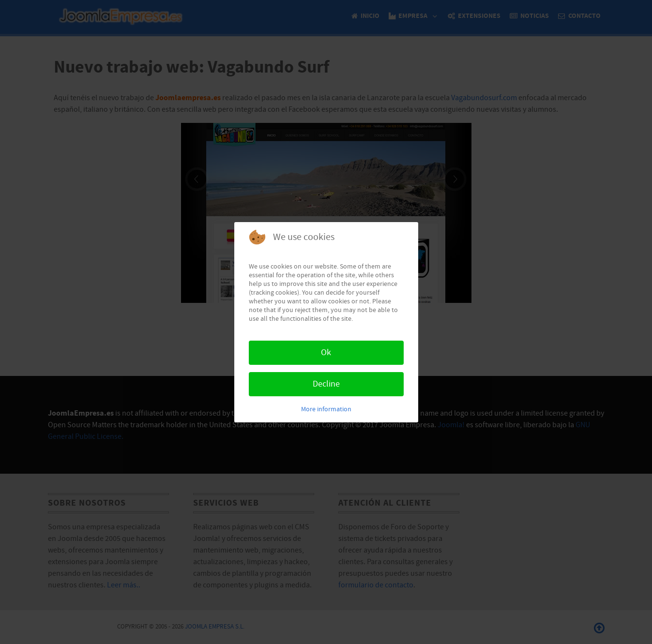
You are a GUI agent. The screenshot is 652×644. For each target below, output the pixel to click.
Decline (326, 384)
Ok (326, 352)
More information (326, 409)
